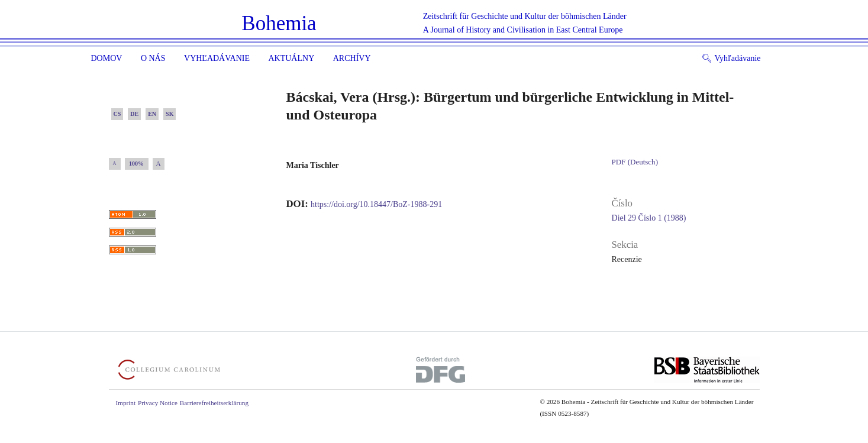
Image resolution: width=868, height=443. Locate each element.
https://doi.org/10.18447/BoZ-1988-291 (376, 204)
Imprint (126, 403)
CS (117, 114)
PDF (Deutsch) (635, 162)
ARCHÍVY (352, 58)
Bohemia (279, 23)
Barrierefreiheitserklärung (214, 403)
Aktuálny (291, 58)
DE (134, 114)
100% (136, 164)
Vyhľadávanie (217, 58)
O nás (153, 58)
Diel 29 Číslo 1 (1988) (649, 218)
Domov (107, 58)
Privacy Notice (158, 403)
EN (152, 114)
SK (170, 114)
